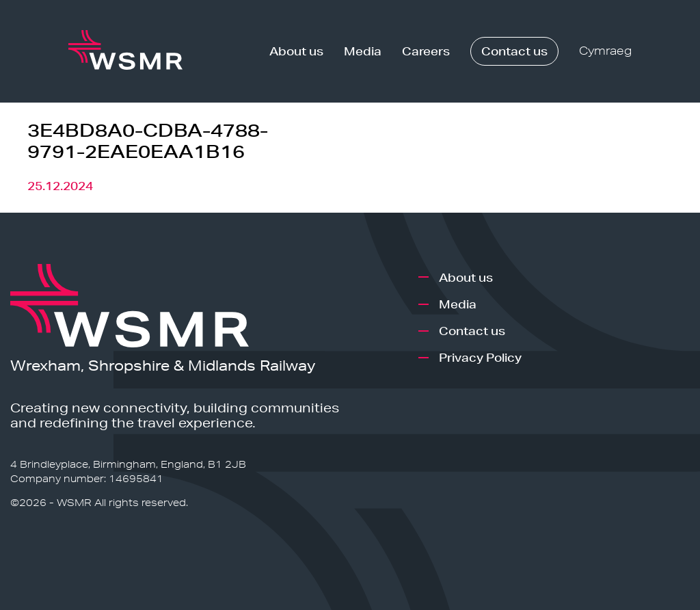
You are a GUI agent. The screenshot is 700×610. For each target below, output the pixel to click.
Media (363, 51)
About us (296, 51)
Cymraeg (605, 51)
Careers (426, 51)
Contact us (514, 51)
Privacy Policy (480, 357)
